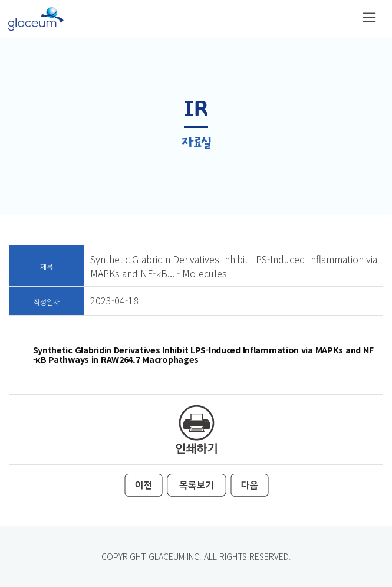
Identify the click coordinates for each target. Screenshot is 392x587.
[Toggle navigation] (369, 17)
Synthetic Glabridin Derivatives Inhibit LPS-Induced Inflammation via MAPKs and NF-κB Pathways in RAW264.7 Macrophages (204, 354)
